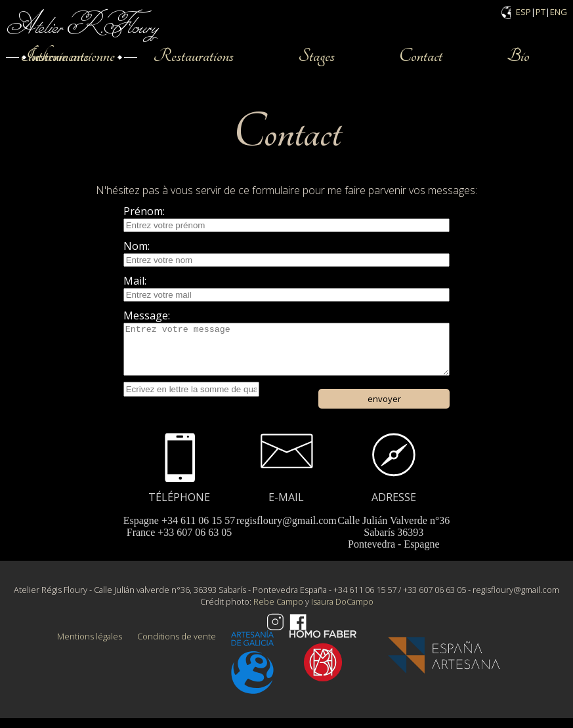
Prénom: (144, 211)
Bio (518, 56)
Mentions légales (90, 646)
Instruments (54, 56)
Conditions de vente (177, 646)
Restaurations (193, 56)
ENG (559, 12)
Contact (421, 56)
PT (541, 12)
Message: (147, 315)
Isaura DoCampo (342, 611)
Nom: (137, 246)
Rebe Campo (278, 611)
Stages (316, 56)
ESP (523, 12)
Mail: (135, 281)
